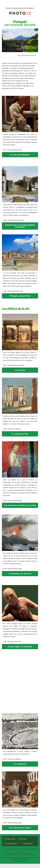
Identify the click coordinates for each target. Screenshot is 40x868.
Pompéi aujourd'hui (20, 296)
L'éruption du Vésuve (20, 574)
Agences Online (11, 839)
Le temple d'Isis (20, 434)
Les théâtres (20, 764)
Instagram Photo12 (12, 844)
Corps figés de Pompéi (20, 647)
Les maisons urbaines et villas (20, 505)
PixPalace (24, 839)
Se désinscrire (20, 861)
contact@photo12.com (28, 854)
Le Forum (20, 370)
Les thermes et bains (20, 828)
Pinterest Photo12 (28, 844)
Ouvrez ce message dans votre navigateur (20, 8)
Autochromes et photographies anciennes (20, 226)
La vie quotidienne (20, 155)
